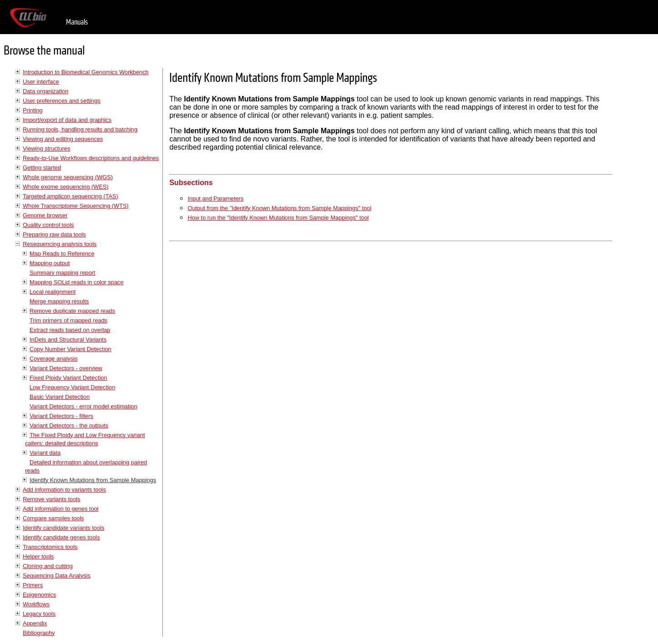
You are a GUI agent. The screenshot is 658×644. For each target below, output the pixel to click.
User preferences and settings (62, 101)
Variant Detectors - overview (66, 368)
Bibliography (39, 633)
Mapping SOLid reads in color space (76, 282)
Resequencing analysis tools (60, 244)
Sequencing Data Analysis (57, 576)
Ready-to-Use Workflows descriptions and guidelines (91, 158)
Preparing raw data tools (54, 234)
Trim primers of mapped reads (68, 320)
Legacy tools (39, 614)
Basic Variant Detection (60, 397)
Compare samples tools (53, 518)
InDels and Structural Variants (68, 340)
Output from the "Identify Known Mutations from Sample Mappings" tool (279, 208)
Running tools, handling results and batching (80, 129)
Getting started (42, 168)
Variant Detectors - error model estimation (84, 406)
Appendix (35, 623)
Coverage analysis (53, 359)
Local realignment (53, 292)
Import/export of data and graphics (67, 120)
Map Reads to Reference (62, 254)
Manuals (77, 22)
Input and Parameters (215, 199)
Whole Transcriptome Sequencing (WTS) (76, 206)
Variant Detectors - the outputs (69, 425)
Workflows (36, 604)
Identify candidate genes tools (61, 537)
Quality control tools (48, 225)
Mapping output (50, 263)
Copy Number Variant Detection (71, 349)
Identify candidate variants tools (63, 528)
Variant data (45, 453)
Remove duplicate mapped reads (72, 311)
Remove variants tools (52, 499)
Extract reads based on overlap (70, 330)
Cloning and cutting (48, 566)
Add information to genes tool (61, 509)
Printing (33, 110)
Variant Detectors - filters (61, 416)
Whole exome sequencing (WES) (66, 187)
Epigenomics (39, 595)
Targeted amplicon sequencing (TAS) (71, 196)
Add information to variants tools (64, 490)
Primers (33, 585)
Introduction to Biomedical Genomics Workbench (86, 72)
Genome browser (45, 215)
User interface (41, 82)
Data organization (46, 91)
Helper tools (38, 556)
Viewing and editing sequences (63, 139)
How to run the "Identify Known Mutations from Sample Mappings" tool (278, 218)
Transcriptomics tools (50, 547)
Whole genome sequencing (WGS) (68, 177)
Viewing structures (46, 148)
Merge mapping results (59, 301)
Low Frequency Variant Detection (72, 387)
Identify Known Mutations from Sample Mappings (93, 480)
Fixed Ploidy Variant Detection (68, 378)
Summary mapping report (62, 273)
